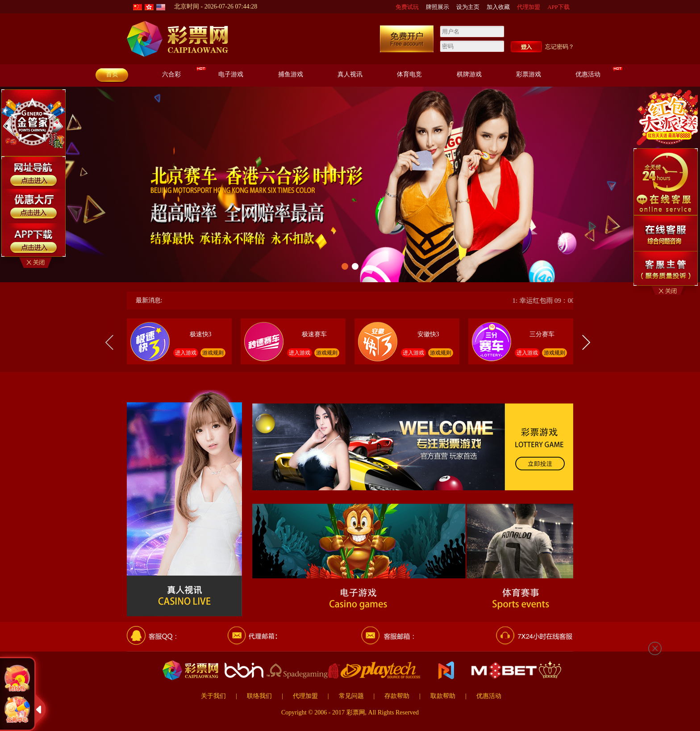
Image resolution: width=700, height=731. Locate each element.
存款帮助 (397, 696)
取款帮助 (443, 696)
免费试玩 (407, 7)
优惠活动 (489, 696)
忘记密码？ (560, 47)
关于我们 (213, 696)
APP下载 (558, 7)
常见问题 (351, 696)
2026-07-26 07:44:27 (231, 6)
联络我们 (259, 696)
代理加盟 (529, 7)
